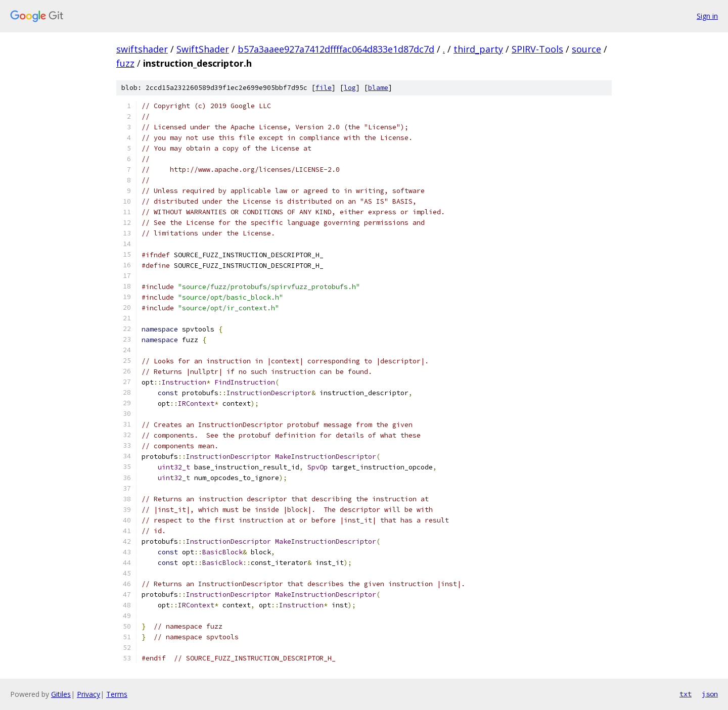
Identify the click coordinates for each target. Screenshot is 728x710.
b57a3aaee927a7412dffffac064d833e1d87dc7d (336, 49)
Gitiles (61, 694)
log (350, 88)
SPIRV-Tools (537, 49)
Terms (117, 694)
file (324, 88)
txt (686, 694)
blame (378, 88)
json (710, 694)
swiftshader (142, 49)
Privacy (88, 694)
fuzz (125, 63)
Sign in (707, 16)
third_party (478, 49)
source (586, 49)
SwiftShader (203, 49)
